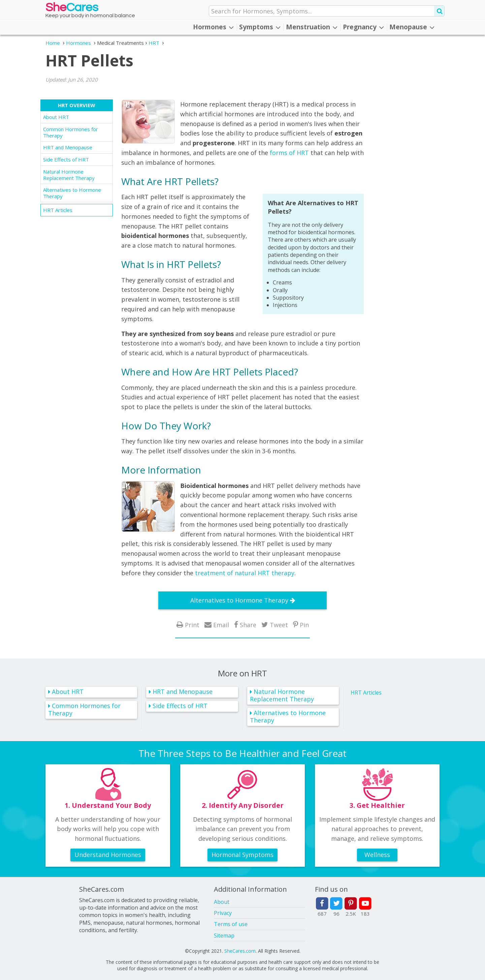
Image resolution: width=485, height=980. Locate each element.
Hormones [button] (213, 27)
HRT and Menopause (68, 147)
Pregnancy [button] (363, 27)
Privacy (223, 913)
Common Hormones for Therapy (71, 132)
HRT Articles (58, 210)
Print (192, 625)
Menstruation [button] (312, 27)
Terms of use (231, 924)
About (222, 902)
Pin (304, 625)
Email (221, 625)
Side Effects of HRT (66, 159)
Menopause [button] (412, 27)
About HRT (56, 117)
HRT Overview (77, 105)
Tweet (279, 625)
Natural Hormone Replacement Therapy (69, 175)
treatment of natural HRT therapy (245, 573)
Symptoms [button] (260, 27)
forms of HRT (289, 153)
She (72, 9)
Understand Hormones (108, 855)
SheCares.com (240, 951)
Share (248, 625)
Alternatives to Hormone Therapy (72, 193)
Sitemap (224, 936)
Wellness (377, 855)
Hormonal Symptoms (243, 855)
